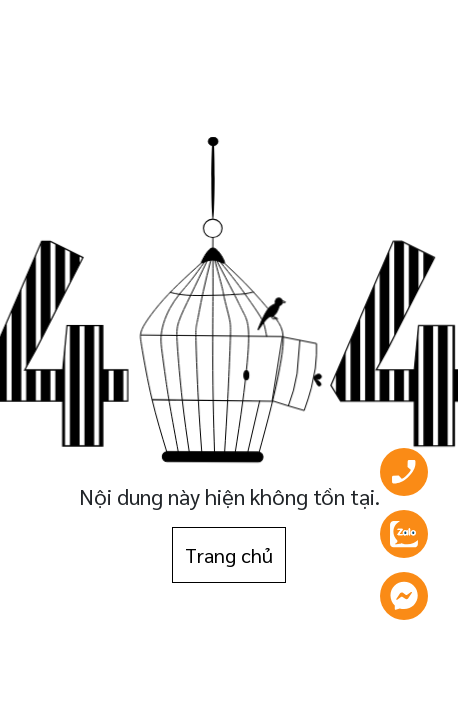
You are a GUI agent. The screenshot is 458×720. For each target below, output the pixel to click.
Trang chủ (229, 555)
